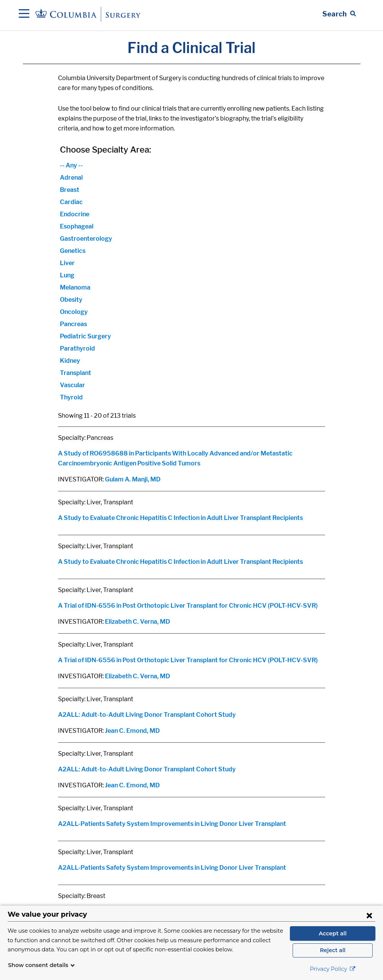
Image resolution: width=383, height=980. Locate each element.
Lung (67, 275)
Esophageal (77, 226)
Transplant (76, 373)
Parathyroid (77, 348)
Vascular (72, 385)
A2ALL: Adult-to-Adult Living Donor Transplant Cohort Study (147, 715)
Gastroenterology (86, 239)
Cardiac (71, 202)
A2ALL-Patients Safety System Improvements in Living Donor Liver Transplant (172, 824)
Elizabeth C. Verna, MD (138, 622)
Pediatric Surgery (85, 336)
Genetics (73, 251)
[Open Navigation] (24, 14)
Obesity (71, 300)
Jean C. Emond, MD (132, 731)
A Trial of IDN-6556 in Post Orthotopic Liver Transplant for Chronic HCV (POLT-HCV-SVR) (188, 606)
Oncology (74, 312)
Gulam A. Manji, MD (133, 479)
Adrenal (71, 178)
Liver (67, 263)
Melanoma (75, 287)
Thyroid (71, 397)
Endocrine (75, 214)
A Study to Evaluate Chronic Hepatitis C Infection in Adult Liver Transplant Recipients (180, 518)
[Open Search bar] (339, 14)
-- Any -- (71, 165)
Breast (70, 190)
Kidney (70, 361)
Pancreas (73, 324)
